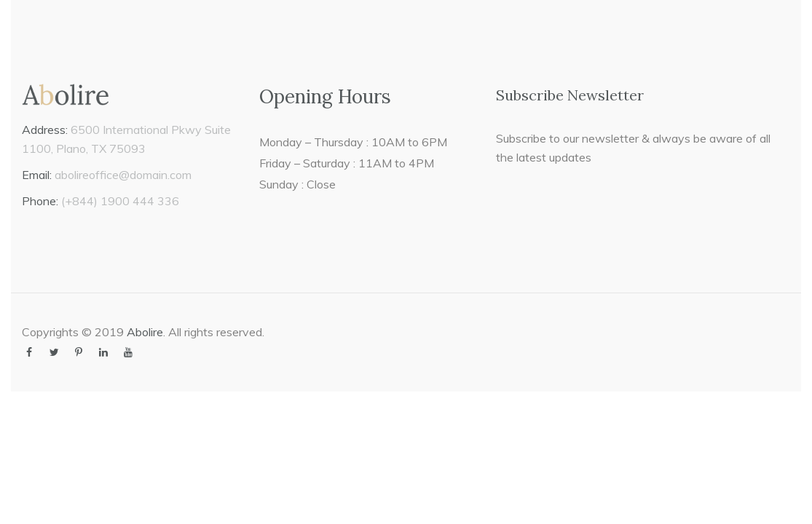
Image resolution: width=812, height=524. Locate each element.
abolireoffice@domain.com (123, 175)
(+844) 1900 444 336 (120, 201)
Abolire (145, 332)
